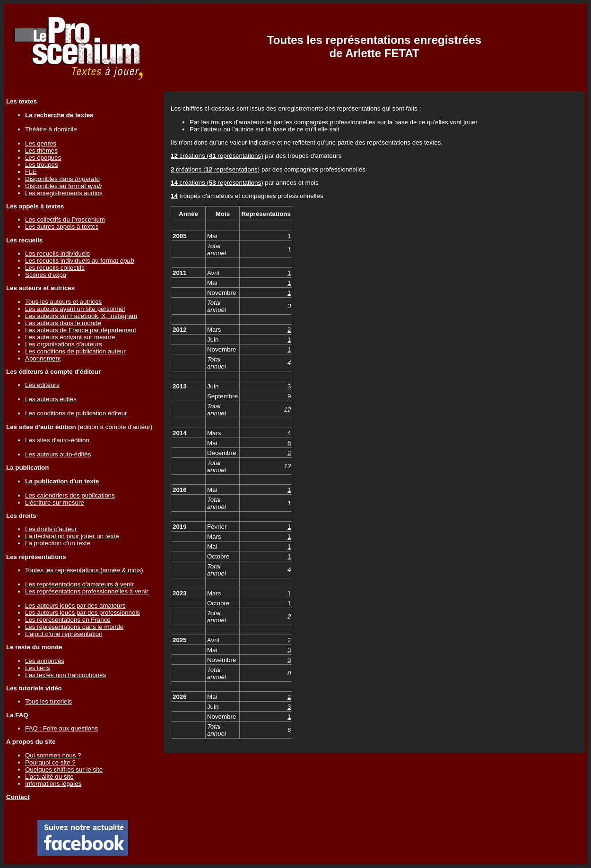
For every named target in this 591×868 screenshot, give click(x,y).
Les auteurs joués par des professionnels (83, 613)
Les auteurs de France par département (81, 330)
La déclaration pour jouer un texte (72, 536)
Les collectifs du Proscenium (65, 219)
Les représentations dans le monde (74, 627)
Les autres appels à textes (62, 227)
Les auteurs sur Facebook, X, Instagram (81, 316)
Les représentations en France (68, 620)
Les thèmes (41, 150)
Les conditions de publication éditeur (76, 413)
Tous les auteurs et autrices (63, 302)
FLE (31, 172)
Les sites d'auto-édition (57, 440)
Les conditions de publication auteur (75, 351)
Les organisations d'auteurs (64, 344)
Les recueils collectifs (55, 268)
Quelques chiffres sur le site (64, 769)
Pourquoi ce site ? (50, 762)
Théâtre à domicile (51, 129)
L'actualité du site (49, 777)
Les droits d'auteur (51, 529)
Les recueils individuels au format (79, 261)
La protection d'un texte (58, 543)
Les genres (41, 143)
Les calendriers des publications (70, 495)
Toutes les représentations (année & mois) (84, 570)
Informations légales (53, 784)
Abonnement (43, 358)
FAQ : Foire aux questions (61, 728)
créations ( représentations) (217, 156)
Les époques (43, 158)
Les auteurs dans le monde (63, 323)
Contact (18, 797)
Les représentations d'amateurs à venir (79, 584)
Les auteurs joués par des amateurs (75, 606)
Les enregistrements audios (64, 193)
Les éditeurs (42, 385)
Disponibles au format (63, 186)
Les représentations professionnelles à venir (87, 591)
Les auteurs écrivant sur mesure (70, 337)
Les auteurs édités (51, 399)
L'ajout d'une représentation (64, 634)
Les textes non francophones (65, 675)
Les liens (38, 668)
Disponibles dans (62, 179)
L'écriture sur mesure (55, 503)
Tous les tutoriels (48, 701)
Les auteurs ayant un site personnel (75, 309)
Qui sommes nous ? (53, 755)
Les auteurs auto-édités (58, 454)
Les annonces (45, 661)
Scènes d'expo (46, 275)
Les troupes (42, 165)
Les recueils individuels (57, 254)
